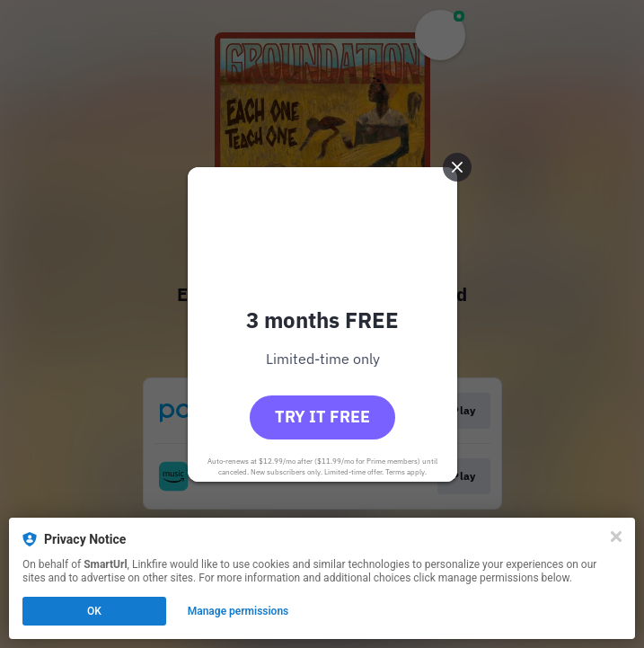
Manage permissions (238, 611)
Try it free (322, 417)
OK (94, 611)
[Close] (616, 537)
